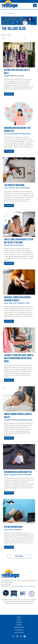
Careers (19, 622)
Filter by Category (6, 35)
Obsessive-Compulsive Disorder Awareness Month (17, 299)
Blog (19, 620)
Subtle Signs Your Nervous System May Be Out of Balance (19, 241)
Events (19, 625)
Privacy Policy (20, 586)
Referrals (19, 630)
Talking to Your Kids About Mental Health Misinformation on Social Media (19, 358)
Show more (19, 556)
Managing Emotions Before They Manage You (17, 130)
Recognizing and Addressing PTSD (18, 472)
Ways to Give (19, 633)
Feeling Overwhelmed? (13, 527)
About (19, 617)
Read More (9, 94)
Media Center (19, 627)
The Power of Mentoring (14, 185)
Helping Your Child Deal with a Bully (17, 72)
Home (4, 13)
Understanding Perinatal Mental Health (18, 416)
